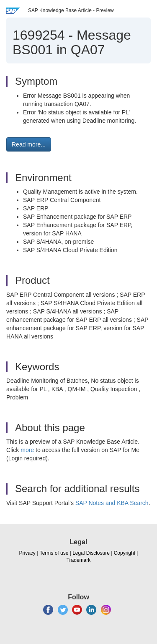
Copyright (125, 553)
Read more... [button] (29, 144)
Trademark (79, 560)
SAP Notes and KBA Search (112, 503)
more (27, 450)
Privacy (27, 553)
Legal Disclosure (91, 553)
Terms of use (54, 553)
